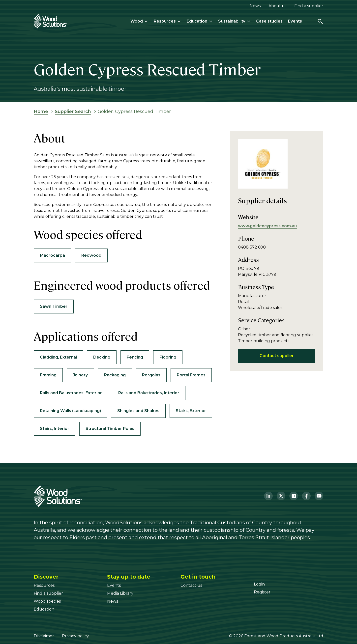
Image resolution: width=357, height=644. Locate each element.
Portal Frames (191, 375)
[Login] (259, 584)
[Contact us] (191, 585)
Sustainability (234, 21)
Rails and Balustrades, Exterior (71, 393)
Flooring (168, 357)
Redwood (91, 255)
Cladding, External (58, 357)
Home (41, 112)
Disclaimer (44, 636)
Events (295, 21)
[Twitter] (281, 496)
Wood (139, 21)
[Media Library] (120, 593)
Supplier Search (73, 112)
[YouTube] (319, 496)
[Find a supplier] (48, 593)
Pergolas (151, 375)
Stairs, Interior (55, 429)
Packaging (115, 375)
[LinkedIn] (268, 496)
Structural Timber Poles (110, 429)
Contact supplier (277, 356)
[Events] (114, 585)
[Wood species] (47, 601)
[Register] (262, 592)
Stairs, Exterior (191, 411)
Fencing (135, 357)
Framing (48, 375)
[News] (113, 601)
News (255, 6)
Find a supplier (309, 6)
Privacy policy (75, 636)
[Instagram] (294, 496)
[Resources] (44, 585)
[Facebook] (306, 496)
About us (277, 6)
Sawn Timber (54, 306)
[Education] (44, 609)
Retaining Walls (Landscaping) (70, 411)
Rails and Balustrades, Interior (149, 393)
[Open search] (320, 21)
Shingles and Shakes (138, 411)
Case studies (269, 21)
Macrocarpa (52, 255)
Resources (167, 21)
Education (200, 21)
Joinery (80, 375)
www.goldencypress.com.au (267, 226)
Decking (102, 357)
